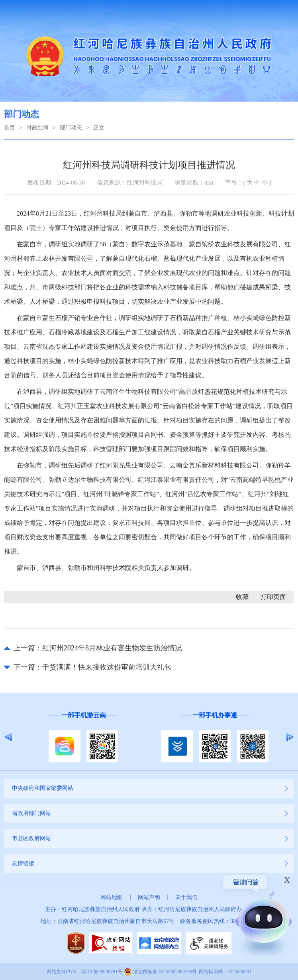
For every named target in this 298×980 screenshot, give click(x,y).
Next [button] (290, 737)
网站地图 (112, 897)
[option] (83, 737)
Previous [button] (8, 737)
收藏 (242, 597)
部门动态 (71, 128)
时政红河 (37, 128)
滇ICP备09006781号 (102, 972)
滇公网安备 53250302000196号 (165, 972)
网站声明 (149, 897)
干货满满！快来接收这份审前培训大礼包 (107, 667)
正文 (99, 128)
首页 (10, 128)
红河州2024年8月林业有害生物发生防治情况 (112, 648)
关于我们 (186, 897)
